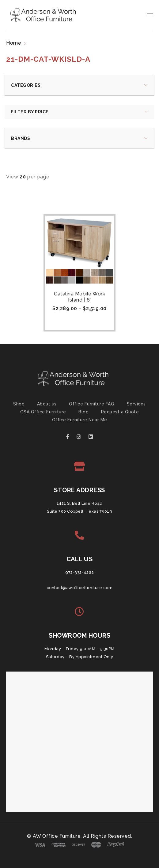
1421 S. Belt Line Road (80, 503)
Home (14, 43)
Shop (19, 404)
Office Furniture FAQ (92, 404)
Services (136, 404)
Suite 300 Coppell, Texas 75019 (79, 511)
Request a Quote (120, 412)
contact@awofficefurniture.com (80, 588)
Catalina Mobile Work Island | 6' (79, 297)
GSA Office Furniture (43, 412)
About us (47, 404)
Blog (83, 412)
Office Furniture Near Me (80, 420)
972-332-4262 (79, 572)
